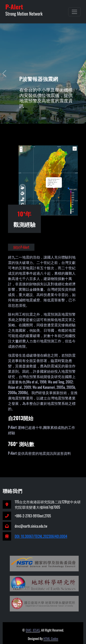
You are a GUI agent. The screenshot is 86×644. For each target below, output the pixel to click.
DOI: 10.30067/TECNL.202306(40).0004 (41, 536)
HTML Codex (51, 638)
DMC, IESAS (33, 630)
